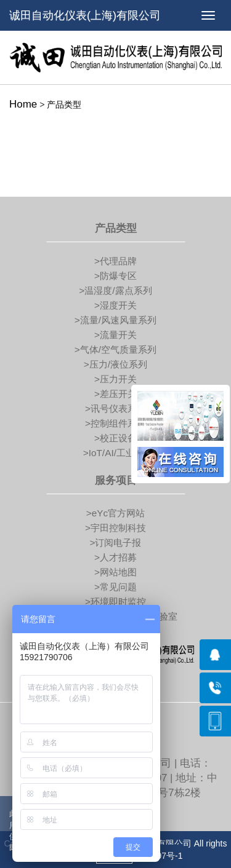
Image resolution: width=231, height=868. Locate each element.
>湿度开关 (115, 305)
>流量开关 (115, 335)
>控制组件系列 (115, 423)
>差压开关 (115, 394)
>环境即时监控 (115, 602)
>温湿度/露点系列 (115, 290)
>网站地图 (115, 572)
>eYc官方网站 (116, 513)
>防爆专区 (115, 276)
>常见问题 (115, 587)
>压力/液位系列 (115, 364)
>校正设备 (115, 438)
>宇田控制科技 (115, 528)
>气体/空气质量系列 (115, 349)
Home (23, 104)
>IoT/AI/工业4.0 (116, 453)
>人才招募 (115, 557)
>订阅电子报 (116, 542)
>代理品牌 (115, 261)
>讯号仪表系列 (115, 408)
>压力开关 (115, 379)
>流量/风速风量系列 (115, 320)
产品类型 (64, 105)
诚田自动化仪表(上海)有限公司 (85, 15)
